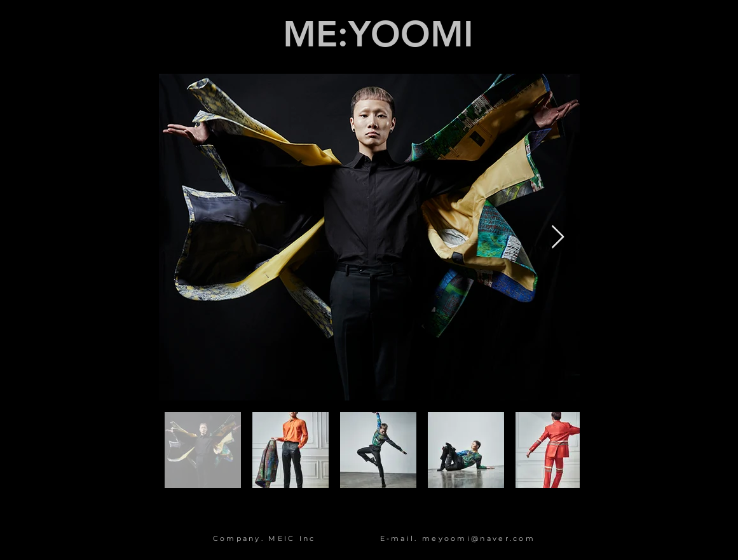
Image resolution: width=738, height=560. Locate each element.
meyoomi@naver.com (479, 538)
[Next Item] (558, 237)
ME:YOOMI (378, 34)
